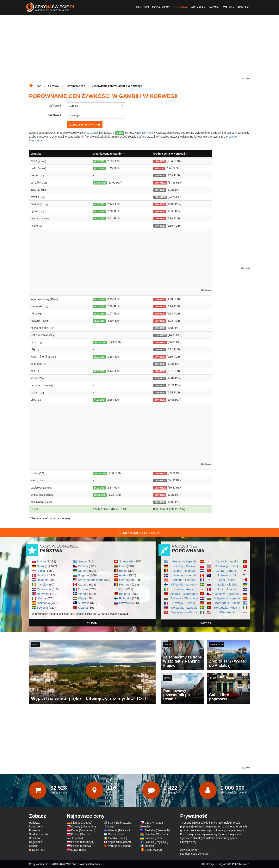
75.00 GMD (99, 321)
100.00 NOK (160, 183)
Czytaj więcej (188, 842)
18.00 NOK (160, 350)
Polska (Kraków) (81, 846)
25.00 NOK (160, 161)
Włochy (42, 598)
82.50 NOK (160, 328)
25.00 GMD (99, 168)
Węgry (82, 598)
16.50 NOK (160, 307)
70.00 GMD (99, 219)
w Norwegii (146, 133)
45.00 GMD (99, 211)
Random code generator (195, 854)
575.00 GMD (100, 183)
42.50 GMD (99, 204)
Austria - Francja (184, 580)
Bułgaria (83, 575)
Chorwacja (44, 589)
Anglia (41, 571)
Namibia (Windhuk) (156, 834)
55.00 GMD (99, 299)
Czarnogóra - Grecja (227, 603)
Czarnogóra (127, 580)
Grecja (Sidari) (117, 834)
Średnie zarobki (38, 834)
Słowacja (125, 603)
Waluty (229, 7)
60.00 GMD (99, 371)
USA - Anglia (227, 612)
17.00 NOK (160, 226)
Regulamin (36, 842)
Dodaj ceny (161, 7)
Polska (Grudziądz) (83, 842)
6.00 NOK (159, 168)
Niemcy (42, 566)
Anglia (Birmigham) (119, 842)
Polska (41, 561)
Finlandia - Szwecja (184, 584)
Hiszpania (43, 603)
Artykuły (198, 7)
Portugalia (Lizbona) (120, 846)
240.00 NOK (160, 473)
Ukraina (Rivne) (154, 838)
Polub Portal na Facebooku (139, 533)
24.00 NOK (160, 371)
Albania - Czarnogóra (184, 594)
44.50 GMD (99, 400)
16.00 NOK (160, 219)
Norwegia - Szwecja (184, 608)
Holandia (43, 580)
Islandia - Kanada (184, 575)
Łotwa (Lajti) (79, 850)
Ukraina (83, 571)
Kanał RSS (39, 850)
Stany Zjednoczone (91, 580)
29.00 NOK (160, 400)
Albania (83, 608)
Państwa (143, 7)
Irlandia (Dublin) (118, 838)
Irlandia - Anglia (184, 589)
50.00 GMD (99, 488)
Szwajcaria (126, 561)
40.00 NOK (160, 211)
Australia (84, 603)
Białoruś (125, 594)
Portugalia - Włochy (227, 608)
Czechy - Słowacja (227, 594)
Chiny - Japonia (227, 571)
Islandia (83, 594)
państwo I (55, 106)
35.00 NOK (160, 204)
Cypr (122, 589)
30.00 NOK (160, 190)
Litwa (123, 566)
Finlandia (125, 598)
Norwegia (43, 594)
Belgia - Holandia (184, 571)
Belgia (123, 571)
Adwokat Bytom (190, 850)
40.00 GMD (99, 161)
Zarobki (214, 7)
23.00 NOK (160, 176)
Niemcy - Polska (184, 566)
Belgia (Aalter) (153, 850)
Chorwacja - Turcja (227, 566)
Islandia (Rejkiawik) (120, 830)
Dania (41, 575)
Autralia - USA (227, 575)
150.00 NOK (160, 342)
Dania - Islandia (227, 589)
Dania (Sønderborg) (83, 830)
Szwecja (42, 608)
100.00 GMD (100, 342)
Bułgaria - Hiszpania (227, 598)
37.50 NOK (160, 378)
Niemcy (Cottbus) (82, 823)
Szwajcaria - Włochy (184, 612)
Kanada (83, 584)
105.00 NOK (160, 488)
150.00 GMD (100, 473)
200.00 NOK (160, 197)
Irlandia (42, 584)
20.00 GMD (99, 357)
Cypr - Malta (227, 580)
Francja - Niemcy (184, 603)
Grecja (82, 561)
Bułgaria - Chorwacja (184, 598)
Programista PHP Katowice (233, 864)
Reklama (34, 838)
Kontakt (244, 7)
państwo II (54, 115)
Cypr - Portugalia (227, 561)
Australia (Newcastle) (157, 830)
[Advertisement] (139, 50)
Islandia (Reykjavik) (156, 842)
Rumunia (125, 584)
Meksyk (149, 846)
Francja (83, 589)
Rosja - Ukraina (227, 584)
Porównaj (180, 7)
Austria (124, 575)
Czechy (83, 566)
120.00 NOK (160, 335)
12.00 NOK (160, 299)
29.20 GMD (99, 314)
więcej (92, 623)
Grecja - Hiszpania (184, 561)
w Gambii (93, 133)
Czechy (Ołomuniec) (84, 826)
